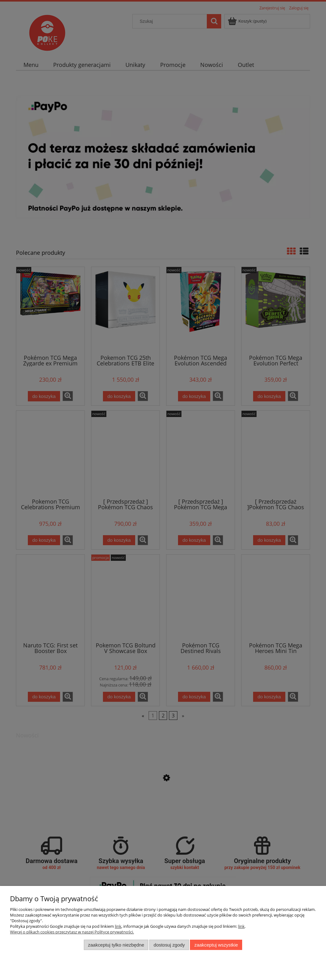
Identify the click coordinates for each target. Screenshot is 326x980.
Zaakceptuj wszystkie (216, 945)
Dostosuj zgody (169, 945)
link (118, 926)
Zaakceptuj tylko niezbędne (116, 945)
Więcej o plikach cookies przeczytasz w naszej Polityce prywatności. (72, 932)
